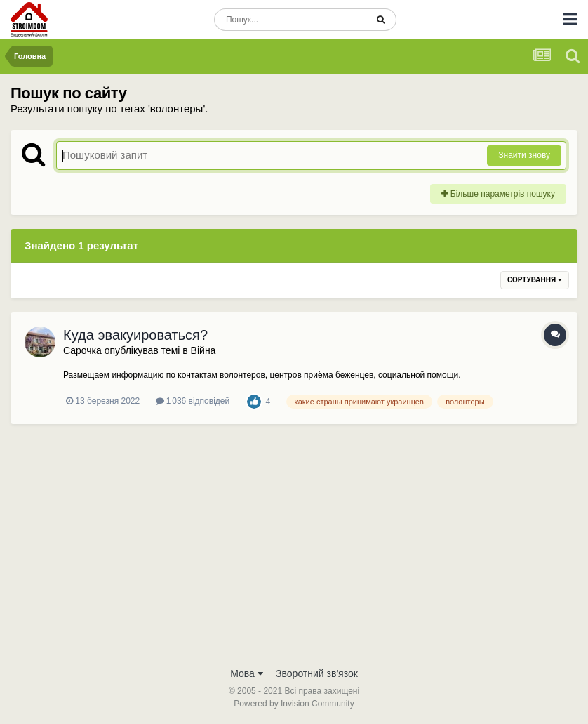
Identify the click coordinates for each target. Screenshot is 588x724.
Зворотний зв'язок (317, 673)
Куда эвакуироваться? (135, 335)
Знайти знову (524, 155)
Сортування (535, 280)
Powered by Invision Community (294, 704)
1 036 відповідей (193, 401)
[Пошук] (290, 20)
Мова (247, 673)
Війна (203, 350)
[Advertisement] (294, 554)
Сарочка (82, 350)
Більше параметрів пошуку (498, 194)
